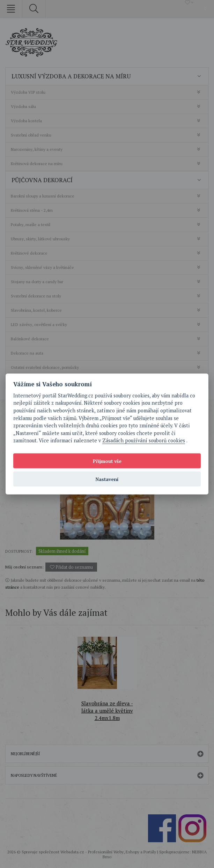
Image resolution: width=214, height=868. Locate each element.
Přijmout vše (107, 461)
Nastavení (107, 479)
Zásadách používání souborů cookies (144, 440)
